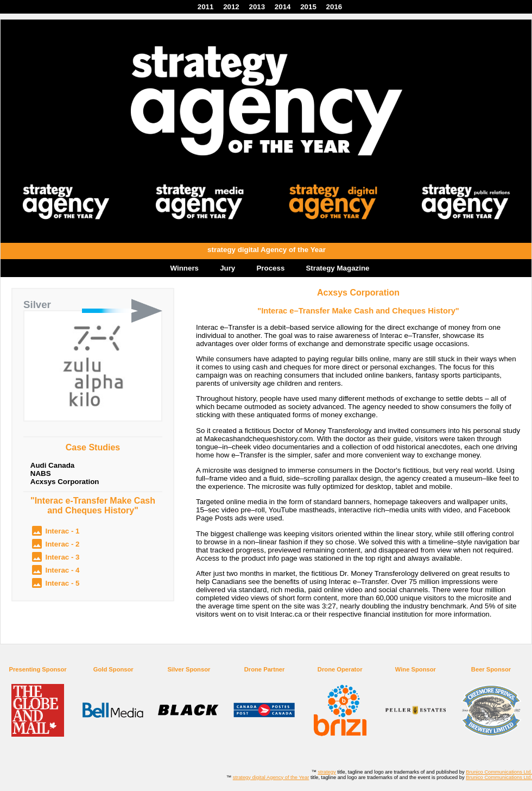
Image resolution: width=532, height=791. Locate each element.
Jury (227, 268)
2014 (283, 7)
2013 (257, 7)
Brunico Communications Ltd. (499, 772)
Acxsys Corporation (65, 482)
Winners (185, 268)
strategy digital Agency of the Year (271, 777)
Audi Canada (52, 465)
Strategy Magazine (337, 268)
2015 (308, 7)
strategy (327, 772)
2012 (231, 7)
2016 (334, 7)
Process (270, 268)
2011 (206, 7)
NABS (41, 473)
